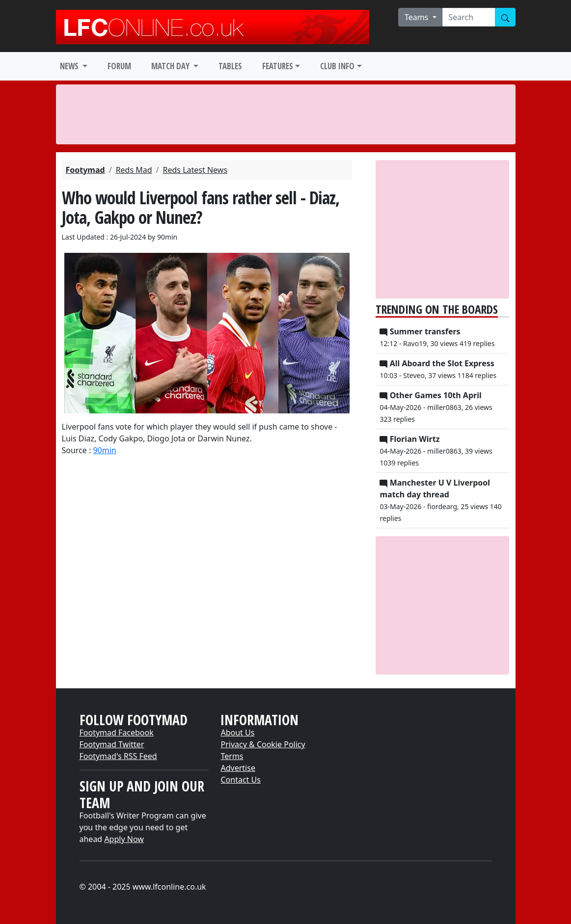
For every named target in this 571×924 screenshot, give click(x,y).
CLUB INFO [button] (337, 66)
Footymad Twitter (112, 744)
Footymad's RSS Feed (118, 756)
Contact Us (240, 780)
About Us (237, 733)
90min (104, 450)
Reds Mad (134, 170)
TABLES (230, 66)
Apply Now (124, 839)
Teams (418, 17)
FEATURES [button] (278, 66)
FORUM (119, 66)
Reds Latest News (195, 170)
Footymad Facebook (117, 733)
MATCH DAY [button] (171, 66)
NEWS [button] (70, 66)
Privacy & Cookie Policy (263, 744)
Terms (232, 756)
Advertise (238, 768)
